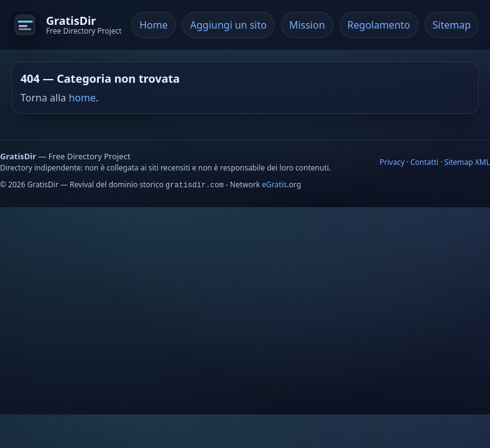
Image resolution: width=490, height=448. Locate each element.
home (82, 98)
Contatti (424, 162)
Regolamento (379, 25)
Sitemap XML (467, 162)
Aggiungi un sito (229, 25)
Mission (307, 25)
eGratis (274, 184)
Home (154, 25)
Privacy (392, 162)
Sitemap (452, 25)
